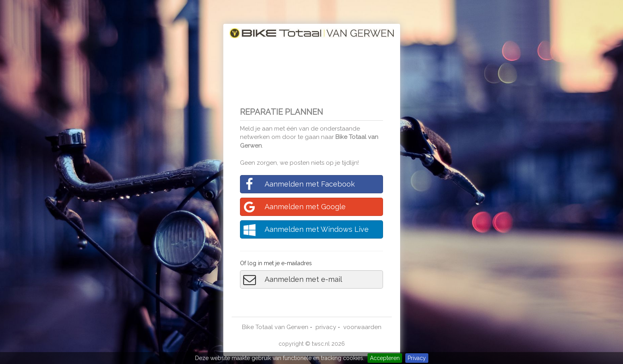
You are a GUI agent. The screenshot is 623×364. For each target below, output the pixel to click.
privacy (326, 327)
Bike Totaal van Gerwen (275, 327)
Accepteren (385, 358)
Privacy (417, 358)
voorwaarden (362, 327)
